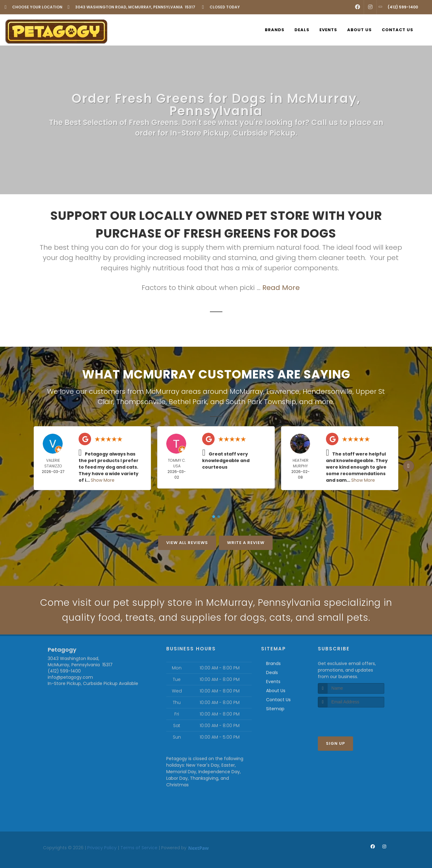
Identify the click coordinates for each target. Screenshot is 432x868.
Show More (103, 480)
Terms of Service (139, 848)
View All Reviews (187, 543)
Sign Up (335, 743)
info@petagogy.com (70, 677)
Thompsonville (141, 402)
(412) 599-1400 (64, 671)
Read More (281, 288)
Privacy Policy (102, 848)
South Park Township (261, 402)
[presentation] (351, 719)
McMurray (246, 391)
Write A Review (246, 543)
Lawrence (283, 391)
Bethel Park (188, 402)
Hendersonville (328, 391)
